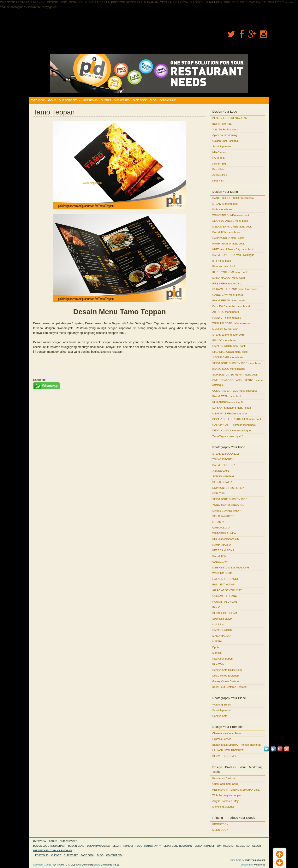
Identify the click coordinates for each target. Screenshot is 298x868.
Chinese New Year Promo (227, 733)
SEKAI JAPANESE (223, 516)
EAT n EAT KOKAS (223, 585)
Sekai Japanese (222, 147)
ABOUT (52, 100)
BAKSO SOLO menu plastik (228, 369)
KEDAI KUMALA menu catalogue (232, 431)
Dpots (216, 647)
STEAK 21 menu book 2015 (228, 335)
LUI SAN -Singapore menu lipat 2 (232, 408)
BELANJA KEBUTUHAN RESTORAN (52, 850)
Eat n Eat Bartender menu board (231, 306)
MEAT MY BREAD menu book (230, 414)
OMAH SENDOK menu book (229, 346)
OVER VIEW (37, 100)
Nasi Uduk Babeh (222, 659)
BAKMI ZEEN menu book (227, 396)
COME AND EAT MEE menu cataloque (235, 391)
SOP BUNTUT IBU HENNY (228, 488)
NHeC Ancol (219, 152)
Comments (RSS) (110, 865)
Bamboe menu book (224, 266)
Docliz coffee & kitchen (225, 676)
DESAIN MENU (76, 846)
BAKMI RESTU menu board (228, 301)
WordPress (259, 865)
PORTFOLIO (91, 100)
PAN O (216, 607)
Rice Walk (218, 664)
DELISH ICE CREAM (225, 613)
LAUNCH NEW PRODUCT (228, 750)
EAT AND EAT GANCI (225, 579)
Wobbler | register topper (227, 795)
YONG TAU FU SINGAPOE (228, 505)
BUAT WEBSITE (225, 846)
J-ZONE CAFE (221, 471)
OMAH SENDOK (222, 630)
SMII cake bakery (222, 619)
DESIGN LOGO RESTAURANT (231, 118)
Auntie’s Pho (220, 175)
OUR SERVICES (68, 100)
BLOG (153, 100)
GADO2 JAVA (220, 562)
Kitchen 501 (219, 164)
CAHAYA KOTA (221, 528)
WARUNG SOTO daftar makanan (232, 323)
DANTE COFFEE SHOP (226, 511)
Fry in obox (219, 158)
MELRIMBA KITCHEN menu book (232, 227)
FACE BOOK (140, 100)
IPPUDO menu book (224, 341)
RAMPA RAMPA (222, 545)
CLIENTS (106, 100)
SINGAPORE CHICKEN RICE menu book (237, 363)
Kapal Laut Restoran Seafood (229, 687)
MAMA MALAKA (222, 636)
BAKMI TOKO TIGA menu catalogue (233, 255)
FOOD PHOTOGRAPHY (148, 846)
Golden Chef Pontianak (226, 141)
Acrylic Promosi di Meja (226, 801)
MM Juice (218, 625)
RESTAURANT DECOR (249, 846)
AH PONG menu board (226, 312)
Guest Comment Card (225, 784)
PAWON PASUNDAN (225, 602)
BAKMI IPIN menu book (226, 232)
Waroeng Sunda (222, 705)
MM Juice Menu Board (225, 329)
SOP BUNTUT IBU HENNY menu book (235, 375)
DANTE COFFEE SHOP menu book (233, 198)
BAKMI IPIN (219, 556)
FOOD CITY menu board (227, 318)
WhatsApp (50, 386)
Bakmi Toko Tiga (222, 124)
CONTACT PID (168, 100)
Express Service (222, 739)
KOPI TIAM (219, 494)
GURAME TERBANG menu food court (234, 289)
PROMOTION (220, 824)
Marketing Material (223, 807)
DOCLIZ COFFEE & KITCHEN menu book (237, 419)
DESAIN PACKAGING (98, 846)
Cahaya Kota (220, 716)
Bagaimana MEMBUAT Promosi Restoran (236, 745)
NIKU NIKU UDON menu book (230, 352)
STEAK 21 (218, 522)
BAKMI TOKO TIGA (224, 465)
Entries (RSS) (89, 865)
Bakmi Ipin (218, 169)
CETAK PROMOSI (204, 846)
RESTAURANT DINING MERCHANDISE (236, 790)
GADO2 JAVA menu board (228, 295)
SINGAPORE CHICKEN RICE (230, 499)
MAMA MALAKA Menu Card (229, 278)
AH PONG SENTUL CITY (227, 590)
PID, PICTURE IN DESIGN (66, 865)
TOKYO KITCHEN (223, 459)
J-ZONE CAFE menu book (228, 358)
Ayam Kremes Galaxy (225, 135)
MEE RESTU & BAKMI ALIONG (231, 568)
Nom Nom (218, 181)
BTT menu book (222, 261)
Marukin (217, 653)
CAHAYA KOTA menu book (228, 238)
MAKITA (217, 642)
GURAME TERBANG (225, 596)
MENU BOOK (220, 830)
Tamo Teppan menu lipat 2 (228, 436)
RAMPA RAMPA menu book (228, 244)
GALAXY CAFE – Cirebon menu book (234, 425)
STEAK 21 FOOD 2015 (226, 454)
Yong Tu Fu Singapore (225, 130)
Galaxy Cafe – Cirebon (225, 681)
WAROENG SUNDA (224, 533)
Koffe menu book (222, 209)
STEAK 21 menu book (225, 204)
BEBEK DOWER (222, 482)
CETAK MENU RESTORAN (178, 846)
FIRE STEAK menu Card (227, 284)
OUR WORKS (122, 100)
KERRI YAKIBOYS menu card (230, 272)
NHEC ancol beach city (226, 539)
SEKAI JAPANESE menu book (230, 221)
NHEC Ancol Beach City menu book (233, 249)
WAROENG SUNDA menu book (231, 215)
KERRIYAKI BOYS (223, 550)
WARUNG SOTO (222, 573)
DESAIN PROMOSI (123, 846)
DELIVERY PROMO (224, 756)
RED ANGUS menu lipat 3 (227, 402)
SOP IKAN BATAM (223, 477)
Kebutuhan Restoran (224, 778)
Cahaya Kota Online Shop (227, 670)
